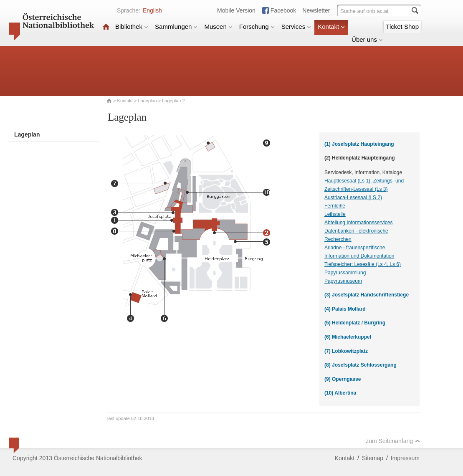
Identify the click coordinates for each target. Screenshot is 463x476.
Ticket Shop (402, 27)
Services (296, 27)
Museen (218, 27)
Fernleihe (335, 206)
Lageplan (147, 101)
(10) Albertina (340, 393)
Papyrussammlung (345, 273)
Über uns (367, 39)
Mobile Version (236, 10)
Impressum (405, 458)
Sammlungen (176, 27)
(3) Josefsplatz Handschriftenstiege (367, 295)
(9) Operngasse (343, 379)
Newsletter (316, 10)
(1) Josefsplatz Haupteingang (359, 144)
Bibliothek (132, 27)
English (152, 10)
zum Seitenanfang (393, 441)
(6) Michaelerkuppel (348, 337)
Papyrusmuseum (343, 281)
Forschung (257, 27)
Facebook (283, 10)
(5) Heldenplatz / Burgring (355, 323)
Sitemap (373, 458)
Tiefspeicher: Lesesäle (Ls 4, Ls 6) (363, 264)
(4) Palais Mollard (345, 309)
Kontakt (331, 27)
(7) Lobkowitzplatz (346, 351)
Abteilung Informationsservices (358, 223)
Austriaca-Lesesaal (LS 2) (353, 197)
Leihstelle (335, 214)
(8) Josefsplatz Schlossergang (361, 365)
